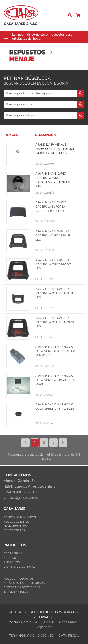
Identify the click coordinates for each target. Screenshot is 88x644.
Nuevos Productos (19, 579)
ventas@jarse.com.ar (22, 498)
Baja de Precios (16, 592)
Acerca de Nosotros (20, 517)
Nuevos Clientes (16, 522)
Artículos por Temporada (24, 583)
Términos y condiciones (31, 636)
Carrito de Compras (19, 567)
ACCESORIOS (13, 554)
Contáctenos (14, 531)
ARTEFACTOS (12, 558)
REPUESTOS (12, 562)
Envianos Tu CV (15, 526)
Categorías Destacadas (22, 588)
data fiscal (69, 636)
